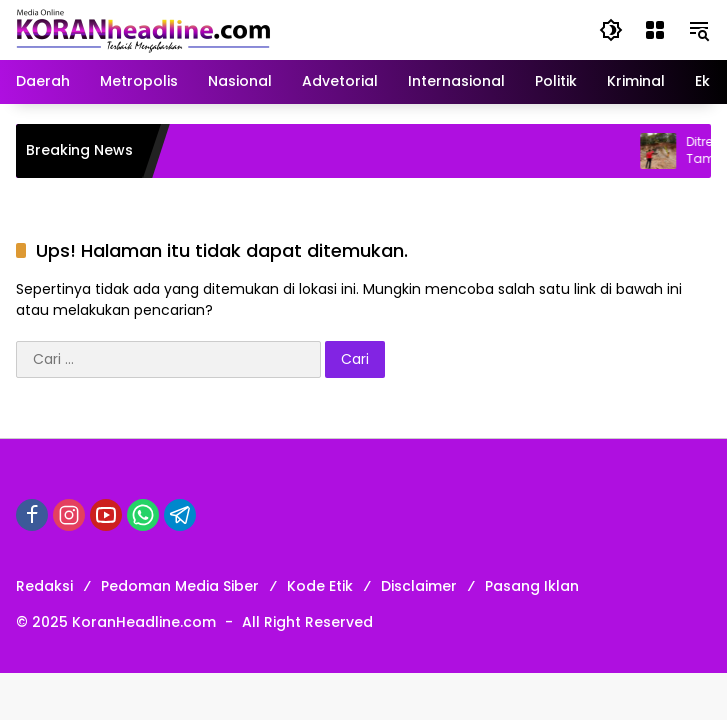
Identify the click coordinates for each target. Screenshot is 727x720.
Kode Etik (320, 586)
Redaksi (44, 586)
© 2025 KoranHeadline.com (116, 622)
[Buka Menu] (655, 30)
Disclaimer (419, 586)
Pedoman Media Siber (180, 586)
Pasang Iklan (532, 586)
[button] (611, 30)
